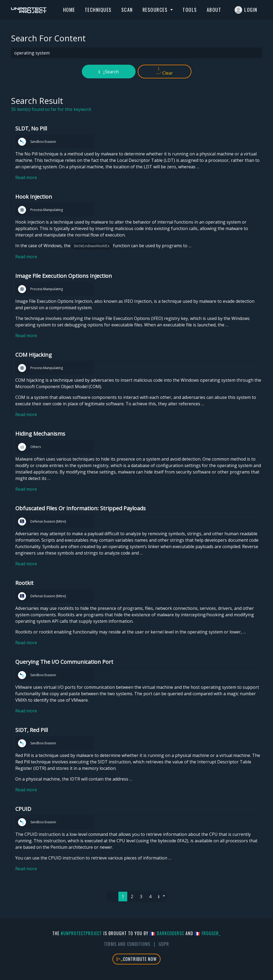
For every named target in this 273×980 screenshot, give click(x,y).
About (214, 10)
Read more (26, 177)
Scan (127, 10)
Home (69, 10)
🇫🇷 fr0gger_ (208, 933)
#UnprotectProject (81, 933)
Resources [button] (156, 10)
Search (109, 72)
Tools (190, 10)
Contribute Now (136, 959)
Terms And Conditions (127, 944)
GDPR (164, 944)
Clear (164, 71)
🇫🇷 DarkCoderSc (167, 933)
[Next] (161, 897)
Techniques (98, 10)
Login (246, 10)
